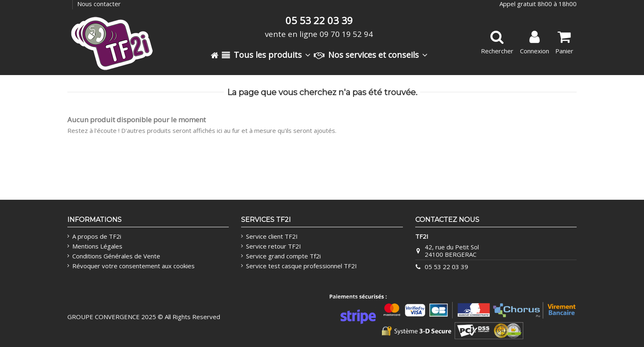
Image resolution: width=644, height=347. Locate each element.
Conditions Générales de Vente (116, 256)
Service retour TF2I (274, 246)
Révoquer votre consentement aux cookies (133, 266)
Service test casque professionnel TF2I (301, 266)
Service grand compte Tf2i (283, 256)
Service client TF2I (272, 236)
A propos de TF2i (97, 236)
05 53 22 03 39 (446, 267)
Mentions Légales (97, 246)
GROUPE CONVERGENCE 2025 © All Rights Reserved (144, 317)
